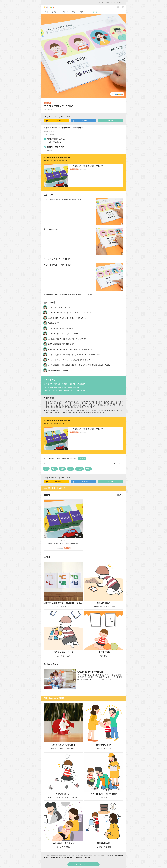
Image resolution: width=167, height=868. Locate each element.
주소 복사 (110, 121)
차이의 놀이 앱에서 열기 (83, 864)
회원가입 (101, 2)
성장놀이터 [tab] (56, 12)
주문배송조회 (111, 2)
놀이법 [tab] (95, 12)
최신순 (121, 464)
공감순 (116, 464)
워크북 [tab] (66, 12)
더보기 (120, 495)
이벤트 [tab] (74, 12)
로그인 (94, 2)
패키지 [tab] (46, 12)
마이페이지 (120, 2)
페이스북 (80, 121)
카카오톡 (53, 121)
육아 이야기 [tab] (84, 12)
